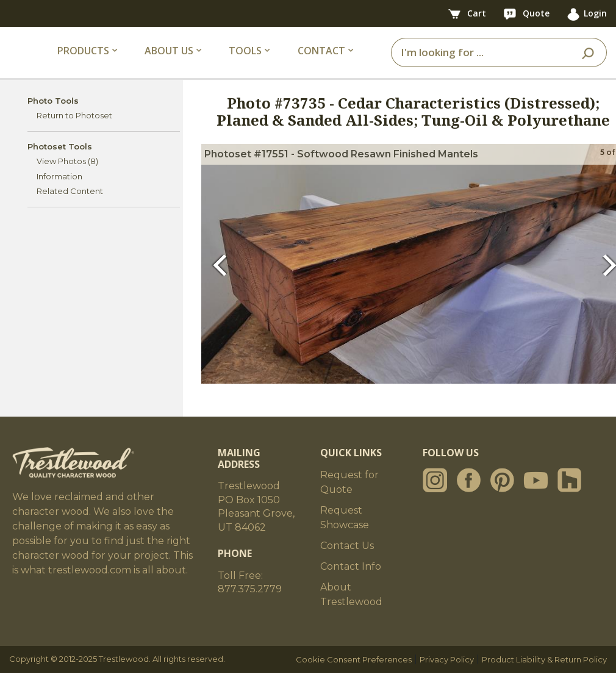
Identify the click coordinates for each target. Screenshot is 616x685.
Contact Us (347, 558)
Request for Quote (349, 494)
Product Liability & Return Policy (544, 672)
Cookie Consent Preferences (354, 672)
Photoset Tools (60, 158)
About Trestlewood (351, 607)
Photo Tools (53, 112)
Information (59, 188)
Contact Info (351, 579)
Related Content (70, 203)
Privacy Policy (447, 672)
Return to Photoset (74, 127)
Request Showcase (345, 530)
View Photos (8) (67, 173)
